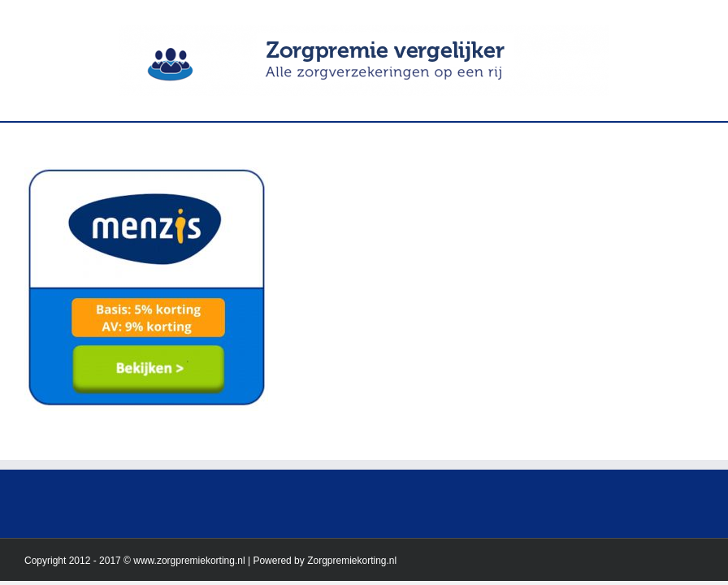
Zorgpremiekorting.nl (352, 561)
